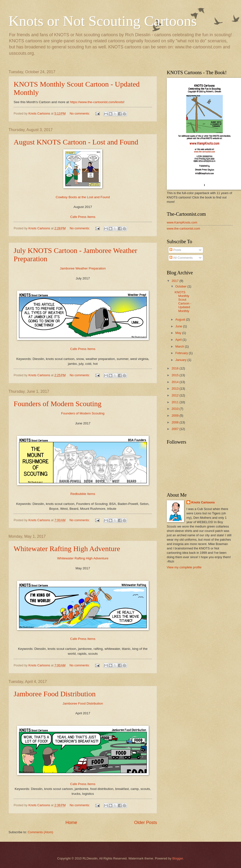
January (181, 360)
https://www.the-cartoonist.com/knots (97, 102)
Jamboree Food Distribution (55, 694)
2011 (176, 402)
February (182, 353)
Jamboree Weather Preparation (83, 268)
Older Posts (146, 823)
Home (71, 823)
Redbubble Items (83, 494)
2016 (176, 368)
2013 (176, 389)
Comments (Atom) (40, 832)
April (179, 340)
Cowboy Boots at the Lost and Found (83, 197)
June (179, 326)
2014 (176, 382)
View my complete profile (184, 567)
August (181, 319)
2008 (176, 422)
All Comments (181, 258)
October (181, 286)
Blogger (178, 858)
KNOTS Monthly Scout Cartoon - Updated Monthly (183, 302)
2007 (176, 429)
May (179, 333)
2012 (176, 395)
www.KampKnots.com (182, 222)
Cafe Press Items (83, 217)
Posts (175, 250)
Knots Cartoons (203, 502)
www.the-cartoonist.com (183, 228)
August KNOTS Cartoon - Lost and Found (76, 142)
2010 (176, 409)
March (180, 346)
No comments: (80, 113)
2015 (176, 375)
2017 (176, 281)
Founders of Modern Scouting (58, 404)
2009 (176, 416)
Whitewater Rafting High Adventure (67, 549)
